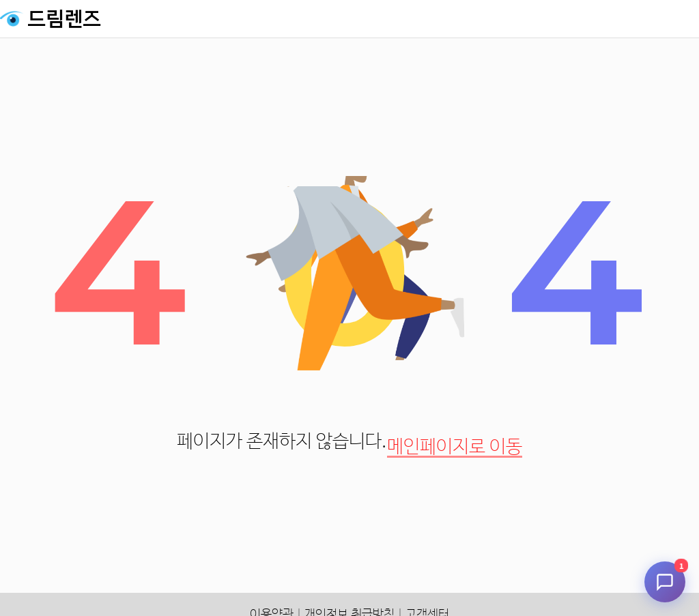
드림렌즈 (64, 19)
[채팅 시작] (665, 582)
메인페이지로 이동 (455, 447)
